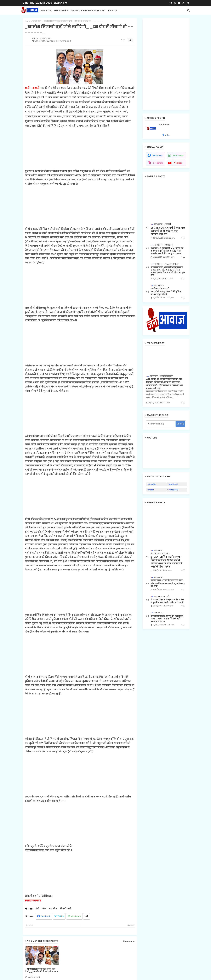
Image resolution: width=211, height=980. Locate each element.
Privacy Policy (61, 10)
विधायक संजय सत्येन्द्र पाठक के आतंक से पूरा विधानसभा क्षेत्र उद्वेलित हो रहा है (167, 601)
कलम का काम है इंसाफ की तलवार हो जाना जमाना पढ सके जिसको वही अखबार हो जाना (167, 619)
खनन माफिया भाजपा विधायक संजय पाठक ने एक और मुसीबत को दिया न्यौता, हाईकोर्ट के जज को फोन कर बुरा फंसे (168, 271)
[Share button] (87, 916)
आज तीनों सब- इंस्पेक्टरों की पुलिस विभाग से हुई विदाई (166, 293)
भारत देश (53, 909)
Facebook (45, 916)
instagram (158, 163)
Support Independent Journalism (88, 10)
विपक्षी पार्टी (37, 21)
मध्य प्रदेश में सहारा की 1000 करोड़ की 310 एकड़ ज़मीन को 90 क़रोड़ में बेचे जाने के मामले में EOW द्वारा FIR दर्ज (167, 251)
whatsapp (178, 155)
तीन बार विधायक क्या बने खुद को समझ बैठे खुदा (168, 585)
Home (28, 21)
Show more (129, 941)
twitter (151, 490)
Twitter (61, 916)
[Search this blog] (161, 424)
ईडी (37, 909)
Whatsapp (76, 916)
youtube (178, 163)
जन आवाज (164, 125)
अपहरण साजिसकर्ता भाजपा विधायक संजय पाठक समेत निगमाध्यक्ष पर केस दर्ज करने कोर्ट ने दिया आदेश (166, 562)
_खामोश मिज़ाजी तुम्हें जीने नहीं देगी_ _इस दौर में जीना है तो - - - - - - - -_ (42, 972)
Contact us (45, 10)
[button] (188, 10)
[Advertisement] (80, 149)
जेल (44, 909)
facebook (158, 155)
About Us (113, 10)
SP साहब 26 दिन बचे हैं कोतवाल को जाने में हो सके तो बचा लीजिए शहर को (168, 231)
